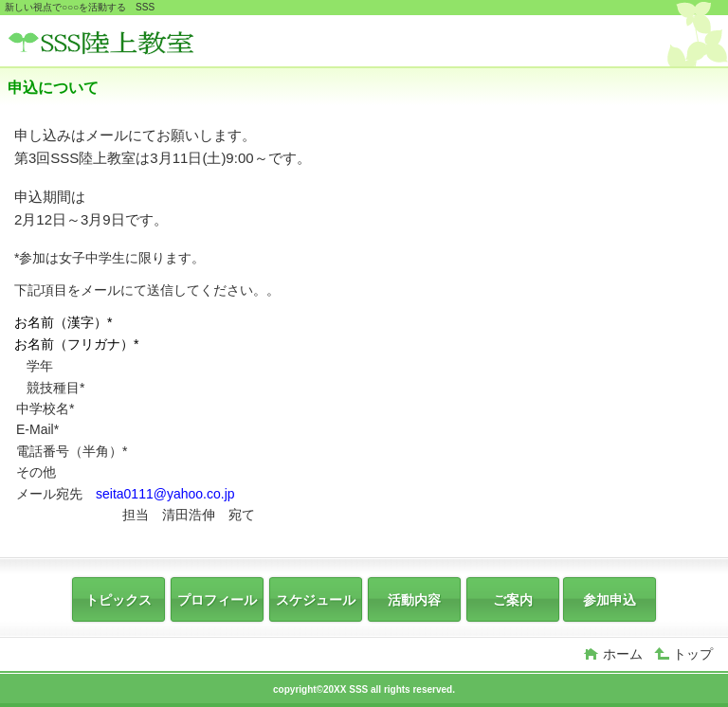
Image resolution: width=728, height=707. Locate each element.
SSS (150, 43)
